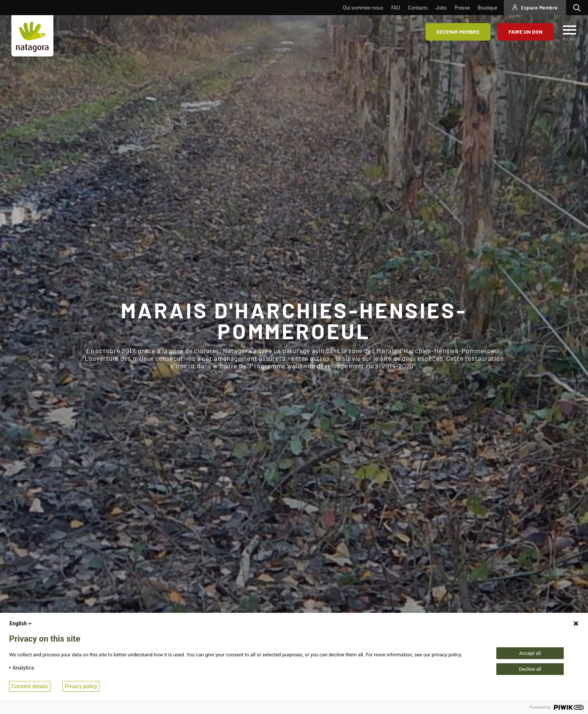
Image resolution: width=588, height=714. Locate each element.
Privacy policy (81, 686)
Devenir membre (458, 32)
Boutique (487, 8)
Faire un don (525, 32)
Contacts (418, 8)
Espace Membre (539, 8)
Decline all (530, 669)
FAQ (396, 8)
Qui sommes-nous (363, 8)
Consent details (30, 686)
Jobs (441, 8)
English (21, 623)
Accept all (530, 653)
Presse (462, 8)
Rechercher (579, 8)
